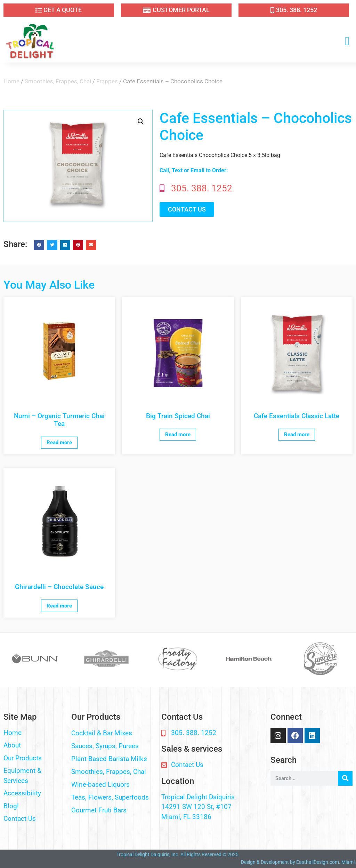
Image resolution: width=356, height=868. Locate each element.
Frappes (107, 81)
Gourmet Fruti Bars (99, 810)
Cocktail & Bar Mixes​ (102, 733)
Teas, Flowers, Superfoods (110, 797)
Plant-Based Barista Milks (109, 759)
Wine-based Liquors (100, 784)
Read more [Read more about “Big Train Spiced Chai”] (178, 435)
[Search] (345, 778)
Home (11, 81)
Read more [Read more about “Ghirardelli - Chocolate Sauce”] (59, 606)
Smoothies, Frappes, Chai (58, 81)
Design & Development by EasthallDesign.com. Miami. (298, 862)
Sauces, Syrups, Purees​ (105, 746)
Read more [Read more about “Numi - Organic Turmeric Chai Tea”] (59, 443)
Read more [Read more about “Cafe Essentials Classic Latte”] (297, 435)
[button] (347, 42)
